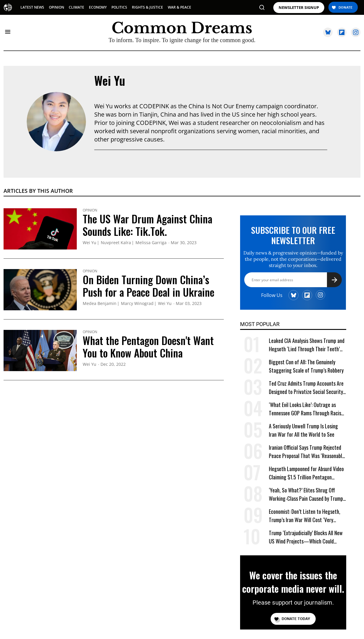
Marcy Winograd (137, 304)
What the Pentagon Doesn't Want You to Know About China (148, 346)
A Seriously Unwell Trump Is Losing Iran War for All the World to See (303, 430)
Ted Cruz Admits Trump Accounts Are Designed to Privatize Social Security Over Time (306, 388)
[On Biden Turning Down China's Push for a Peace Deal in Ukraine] (40, 289)
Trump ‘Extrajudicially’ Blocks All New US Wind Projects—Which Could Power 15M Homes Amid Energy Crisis (306, 537)
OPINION (56, 7)
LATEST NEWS (32, 7)
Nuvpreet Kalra (116, 243)
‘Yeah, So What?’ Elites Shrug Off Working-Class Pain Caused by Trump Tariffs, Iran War (306, 494)
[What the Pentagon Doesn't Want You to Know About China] (40, 350)
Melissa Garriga (151, 243)
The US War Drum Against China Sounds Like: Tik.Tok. (147, 225)
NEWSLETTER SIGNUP (299, 8)
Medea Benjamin (100, 304)
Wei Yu (110, 80)
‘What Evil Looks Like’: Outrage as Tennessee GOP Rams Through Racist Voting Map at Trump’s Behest (306, 409)
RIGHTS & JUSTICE (147, 7)
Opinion (90, 210)
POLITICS (119, 7)
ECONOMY (98, 7)
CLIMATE (76, 7)
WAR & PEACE (179, 7)
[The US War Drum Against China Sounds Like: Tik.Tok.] (40, 228)
